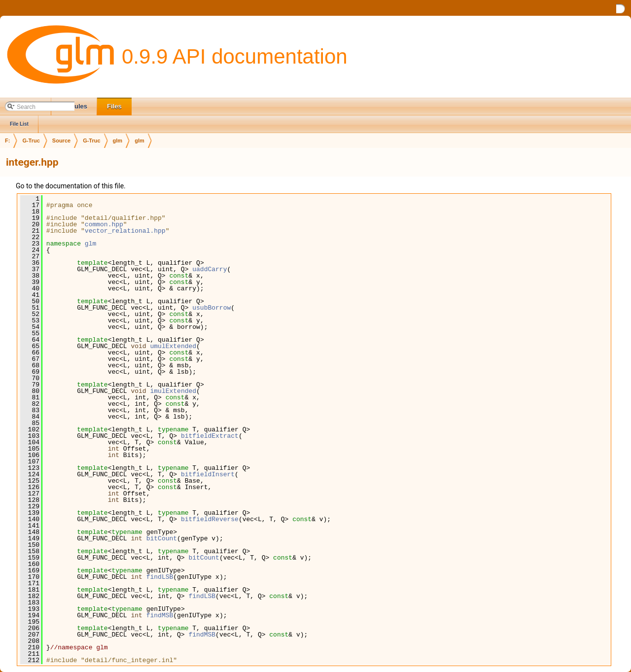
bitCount (162, 538)
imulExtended (173, 391)
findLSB (160, 577)
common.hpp (104, 224)
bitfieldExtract (210, 436)
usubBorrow (211, 308)
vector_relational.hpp (125, 231)
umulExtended (173, 346)
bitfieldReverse (210, 519)
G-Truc (31, 141)
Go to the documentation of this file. (71, 186)
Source (61, 141)
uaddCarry (210, 269)
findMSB (160, 615)
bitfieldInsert (208, 474)
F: (7, 141)
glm (118, 141)
